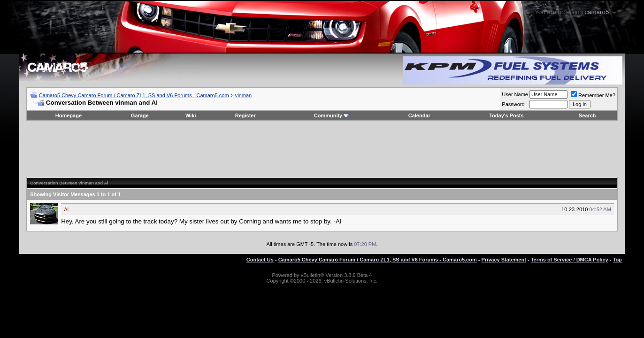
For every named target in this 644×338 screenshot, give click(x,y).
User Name (515, 94)
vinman (243, 95)
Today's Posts (506, 115)
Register (245, 115)
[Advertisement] (322, 149)
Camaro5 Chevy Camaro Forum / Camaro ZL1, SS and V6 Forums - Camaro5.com (134, 95)
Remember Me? (593, 95)
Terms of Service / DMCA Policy (570, 260)
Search (587, 115)
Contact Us (260, 260)
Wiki (191, 115)
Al (66, 209)
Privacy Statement (503, 260)
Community (332, 115)
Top (617, 260)
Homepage (69, 115)
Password (513, 104)
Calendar (419, 115)
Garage (140, 115)
